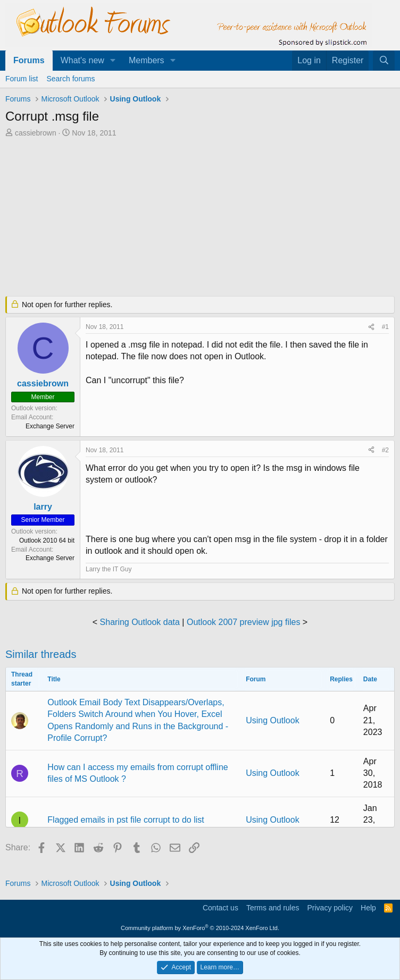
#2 (385, 450)
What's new (82, 60)
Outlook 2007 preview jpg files (243, 622)
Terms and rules (273, 908)
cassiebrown (36, 133)
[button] (113, 61)
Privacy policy (330, 908)
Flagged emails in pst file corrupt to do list (126, 820)
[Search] (384, 61)
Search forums (70, 79)
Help (368, 908)
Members (147, 60)
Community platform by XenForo (200, 928)
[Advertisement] (200, 218)
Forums (29, 60)
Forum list (22, 79)
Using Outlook (273, 720)
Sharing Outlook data (140, 622)
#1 (385, 327)
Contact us (220, 908)
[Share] (371, 327)
